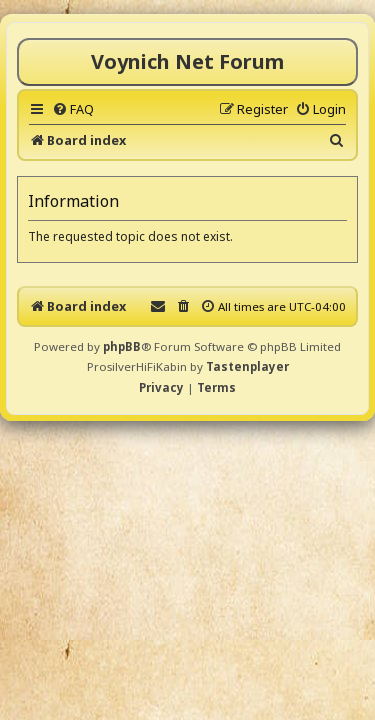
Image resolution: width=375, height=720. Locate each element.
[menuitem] (73, 109)
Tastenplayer (247, 366)
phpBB (122, 346)
